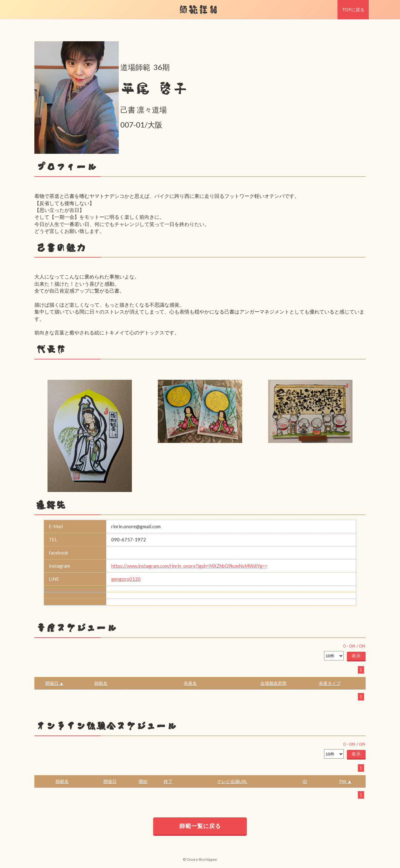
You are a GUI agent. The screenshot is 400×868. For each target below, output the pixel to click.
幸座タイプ (330, 683)
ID (305, 781)
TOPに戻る (353, 10)
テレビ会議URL (232, 781)
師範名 (101, 683)
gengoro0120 (126, 579)
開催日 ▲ (55, 683)
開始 (143, 781)
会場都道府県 (273, 683)
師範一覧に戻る (200, 826)
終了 (168, 781)
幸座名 (190, 683)
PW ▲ (345, 781)
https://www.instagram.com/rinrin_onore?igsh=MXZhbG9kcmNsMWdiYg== (189, 566)
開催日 (110, 781)
